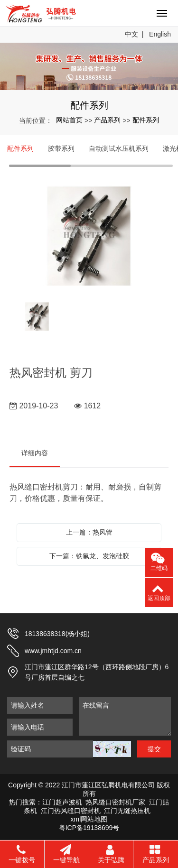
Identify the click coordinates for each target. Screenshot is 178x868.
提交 (154, 749)
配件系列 (146, 120)
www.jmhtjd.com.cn (53, 651)
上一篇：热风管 (89, 532)
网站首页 (69, 120)
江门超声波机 (62, 802)
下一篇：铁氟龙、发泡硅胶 (89, 556)
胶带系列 (61, 148)
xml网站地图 (89, 819)
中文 (131, 34)
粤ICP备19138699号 (89, 828)
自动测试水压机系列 (119, 148)
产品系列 (107, 120)
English (160, 34)
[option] (89, 237)
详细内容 (35, 453)
